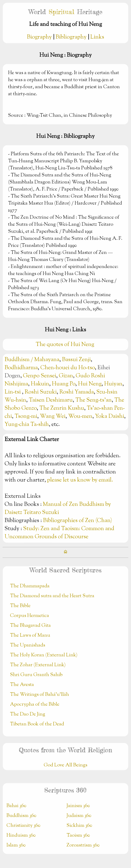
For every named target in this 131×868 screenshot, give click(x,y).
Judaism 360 (79, 816)
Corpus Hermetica (30, 616)
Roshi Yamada (77, 392)
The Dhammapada (30, 586)
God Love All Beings (65, 765)
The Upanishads (28, 645)
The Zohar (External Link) (38, 665)
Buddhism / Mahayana (32, 360)
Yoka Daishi (110, 416)
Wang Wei (53, 416)
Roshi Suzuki (41, 392)
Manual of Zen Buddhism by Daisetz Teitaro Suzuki (58, 508)
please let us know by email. (80, 480)
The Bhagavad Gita (30, 626)
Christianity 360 (23, 826)
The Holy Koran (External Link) (44, 655)
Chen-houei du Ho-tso (68, 368)
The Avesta (22, 685)
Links (97, 37)
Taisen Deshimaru (51, 400)
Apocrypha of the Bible (35, 704)
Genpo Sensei (40, 376)
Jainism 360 (78, 806)
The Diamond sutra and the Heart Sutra (52, 596)
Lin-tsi (13, 392)
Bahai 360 (16, 806)
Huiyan (113, 384)
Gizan (66, 376)
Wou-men (80, 416)
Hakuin (40, 384)
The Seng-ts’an (94, 400)
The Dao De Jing (28, 714)
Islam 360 (16, 845)
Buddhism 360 (21, 816)
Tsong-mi (26, 416)
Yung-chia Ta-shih (27, 424)
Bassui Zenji (76, 360)
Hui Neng (90, 384)
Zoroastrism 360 (83, 845)
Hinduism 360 (21, 835)
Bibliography (71, 37)
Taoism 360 (78, 835)
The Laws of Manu (30, 635)
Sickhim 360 (79, 826)
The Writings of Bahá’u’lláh (40, 695)
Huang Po (64, 384)
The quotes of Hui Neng (65, 345)
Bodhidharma (21, 368)
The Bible (20, 606)
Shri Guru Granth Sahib (36, 675)
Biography (39, 37)
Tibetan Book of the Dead (37, 724)
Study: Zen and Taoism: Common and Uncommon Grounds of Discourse (59, 533)
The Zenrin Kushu (62, 408)
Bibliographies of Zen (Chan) (78, 521)
